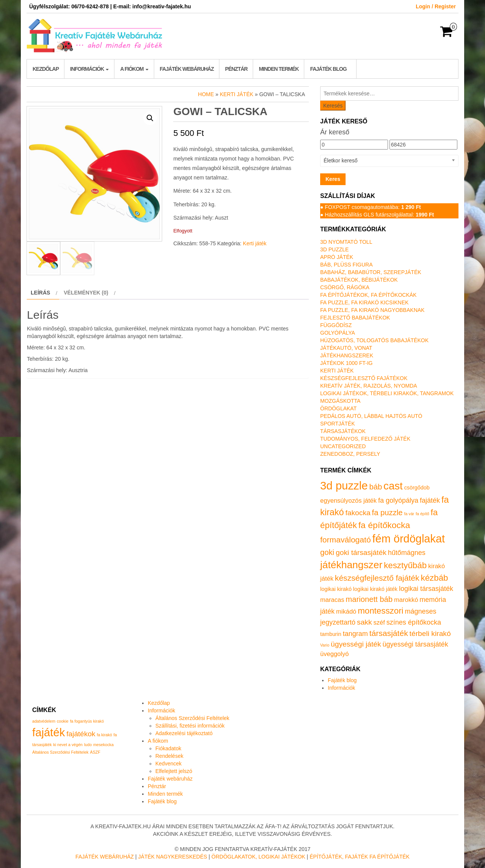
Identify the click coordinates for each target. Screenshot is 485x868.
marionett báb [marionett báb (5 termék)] (369, 599)
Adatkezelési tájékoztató (184, 733)
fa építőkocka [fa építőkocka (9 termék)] (384, 525)
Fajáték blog (328, 69)
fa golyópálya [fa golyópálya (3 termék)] (398, 500)
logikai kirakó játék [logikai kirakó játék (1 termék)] (375, 589)
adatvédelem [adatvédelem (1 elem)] (44, 721)
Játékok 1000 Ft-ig (347, 363)
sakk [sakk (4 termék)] (365, 622)
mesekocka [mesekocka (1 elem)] (103, 745)
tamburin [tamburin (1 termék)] (331, 634)
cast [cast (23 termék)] (393, 486)
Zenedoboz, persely (350, 454)
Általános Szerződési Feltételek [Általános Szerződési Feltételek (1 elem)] (60, 752)
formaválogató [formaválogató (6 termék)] (346, 540)
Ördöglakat (338, 408)
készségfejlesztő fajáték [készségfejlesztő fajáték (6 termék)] (377, 578)
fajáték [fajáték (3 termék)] (430, 500)
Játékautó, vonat (346, 348)
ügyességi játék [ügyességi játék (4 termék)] (356, 644)
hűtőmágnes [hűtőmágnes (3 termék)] (407, 553)
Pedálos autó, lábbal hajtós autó (371, 416)
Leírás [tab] (40, 293)
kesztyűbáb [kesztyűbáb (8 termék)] (405, 565)
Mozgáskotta (340, 401)
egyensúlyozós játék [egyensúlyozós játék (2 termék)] (348, 501)
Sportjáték (338, 424)
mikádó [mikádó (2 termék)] (346, 612)
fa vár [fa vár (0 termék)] (409, 514)
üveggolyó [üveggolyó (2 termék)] (334, 654)
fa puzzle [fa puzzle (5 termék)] (387, 513)
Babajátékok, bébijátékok (359, 280)
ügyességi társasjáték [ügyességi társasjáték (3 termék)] (415, 644)
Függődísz (336, 325)
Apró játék (337, 257)
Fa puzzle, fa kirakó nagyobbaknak (372, 310)
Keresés (333, 106)
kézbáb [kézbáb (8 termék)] (435, 578)
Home (206, 94)
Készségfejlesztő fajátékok (364, 378)
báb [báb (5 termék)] (375, 487)
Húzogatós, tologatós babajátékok (374, 340)
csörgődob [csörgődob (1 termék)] (417, 488)
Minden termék (279, 69)
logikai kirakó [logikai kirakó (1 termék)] (336, 589)
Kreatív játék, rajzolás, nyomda (369, 386)
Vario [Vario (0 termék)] (325, 645)
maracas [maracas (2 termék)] (332, 600)
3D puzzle (334, 249)
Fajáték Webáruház (105, 857)
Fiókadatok (168, 748)
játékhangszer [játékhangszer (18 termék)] (351, 565)
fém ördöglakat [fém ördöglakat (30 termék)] (409, 539)
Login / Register (436, 6)
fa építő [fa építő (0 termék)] (422, 514)
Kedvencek (168, 764)
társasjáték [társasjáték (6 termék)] (389, 633)
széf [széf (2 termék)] (379, 623)
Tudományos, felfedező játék (365, 439)
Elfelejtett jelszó (174, 771)
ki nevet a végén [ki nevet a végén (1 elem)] (68, 745)
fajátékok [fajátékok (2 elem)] (81, 734)
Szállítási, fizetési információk (190, 726)
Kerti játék (236, 94)
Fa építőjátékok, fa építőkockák (368, 295)
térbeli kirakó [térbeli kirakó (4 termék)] (430, 633)
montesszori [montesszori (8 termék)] (380, 611)
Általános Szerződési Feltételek (192, 718)
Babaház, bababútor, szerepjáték (371, 272)
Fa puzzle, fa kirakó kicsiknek (364, 302)
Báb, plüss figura (346, 265)
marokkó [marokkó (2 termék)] (406, 600)
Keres (333, 179)
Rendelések (169, 756)
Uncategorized (343, 446)
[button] (150, 118)
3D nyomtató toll (346, 242)
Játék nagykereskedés (173, 857)
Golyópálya (338, 333)
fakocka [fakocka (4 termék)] (358, 513)
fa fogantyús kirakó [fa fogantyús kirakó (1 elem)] (87, 721)
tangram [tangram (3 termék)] (355, 634)
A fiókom (134, 69)
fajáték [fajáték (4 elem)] (48, 732)
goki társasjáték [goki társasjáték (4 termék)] (361, 552)
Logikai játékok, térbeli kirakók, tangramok (387, 393)
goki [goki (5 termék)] (327, 552)
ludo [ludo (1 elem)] (88, 745)
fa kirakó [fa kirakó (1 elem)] (104, 735)
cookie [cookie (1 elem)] (63, 721)
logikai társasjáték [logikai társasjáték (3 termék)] (426, 589)
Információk (89, 69)
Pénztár (236, 69)
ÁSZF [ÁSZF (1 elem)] (95, 752)
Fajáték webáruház (187, 69)
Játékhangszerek (347, 355)
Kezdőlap (46, 69)
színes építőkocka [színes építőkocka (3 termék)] (414, 622)
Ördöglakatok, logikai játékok (258, 857)
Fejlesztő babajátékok (355, 318)
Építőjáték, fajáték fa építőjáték (360, 857)
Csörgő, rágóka (345, 287)
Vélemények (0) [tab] (86, 293)
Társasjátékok (343, 431)
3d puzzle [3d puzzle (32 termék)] (344, 485)
